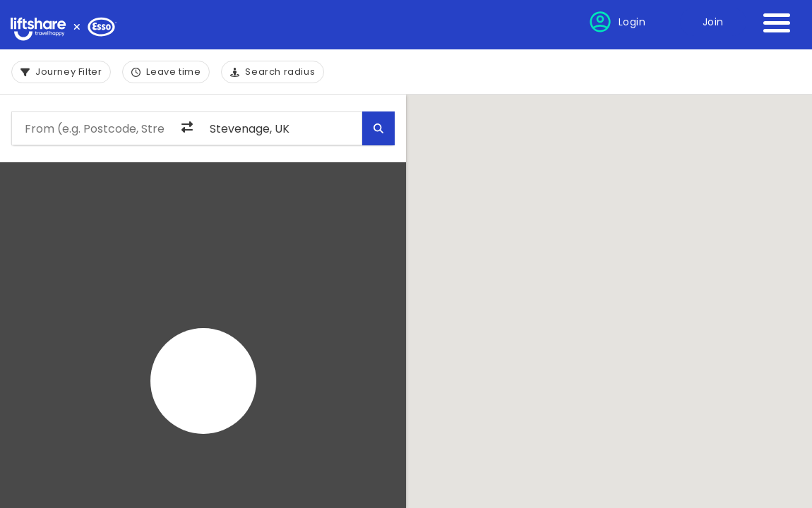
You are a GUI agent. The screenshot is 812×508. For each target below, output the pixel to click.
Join (713, 22)
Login (632, 22)
